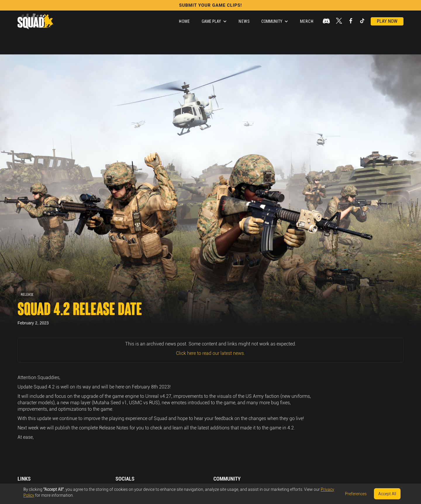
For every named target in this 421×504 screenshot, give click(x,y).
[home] (36, 21)
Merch (307, 21)
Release (27, 295)
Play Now (387, 21)
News (244, 21)
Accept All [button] (387, 494)
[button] (214, 21)
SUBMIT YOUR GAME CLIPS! (210, 5)
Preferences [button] (356, 494)
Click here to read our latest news (210, 353)
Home (184, 21)
